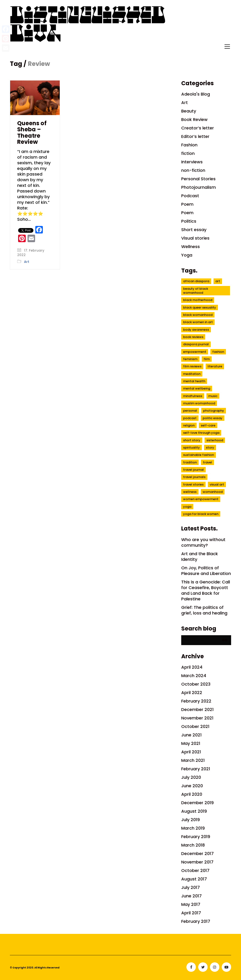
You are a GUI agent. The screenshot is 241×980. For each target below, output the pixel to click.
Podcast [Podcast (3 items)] (190, 418)
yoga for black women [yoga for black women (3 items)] (201, 514)
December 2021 (197, 710)
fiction (188, 153)
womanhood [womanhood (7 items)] (213, 492)
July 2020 (191, 777)
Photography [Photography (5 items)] (214, 411)
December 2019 (197, 803)
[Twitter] (203, 967)
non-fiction (193, 170)
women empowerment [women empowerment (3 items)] (201, 499)
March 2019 (193, 828)
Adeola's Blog (196, 94)
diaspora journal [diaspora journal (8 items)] (196, 344)
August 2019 (194, 811)
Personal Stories (198, 179)
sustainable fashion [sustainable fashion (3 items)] (199, 455)
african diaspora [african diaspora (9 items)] (196, 281)
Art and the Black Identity (200, 557)
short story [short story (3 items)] (192, 440)
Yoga (187, 255)
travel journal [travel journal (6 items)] (193, 470)
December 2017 (197, 854)
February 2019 (196, 837)
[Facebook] (191, 967)
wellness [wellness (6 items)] (190, 492)
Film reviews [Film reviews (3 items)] (192, 366)
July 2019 (191, 820)
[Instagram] (215, 967)
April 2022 (192, 693)
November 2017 (197, 862)
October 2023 (196, 684)
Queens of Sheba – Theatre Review (32, 133)
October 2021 (195, 727)
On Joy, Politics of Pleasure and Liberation (206, 571)
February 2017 (196, 921)
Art (27, 262)
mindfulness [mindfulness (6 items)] (193, 396)
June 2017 (191, 896)
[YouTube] (226, 967)
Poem (187, 204)
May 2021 (191, 743)
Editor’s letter (195, 137)
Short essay (194, 230)
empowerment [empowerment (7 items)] (195, 352)
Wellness (191, 247)
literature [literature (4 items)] (215, 366)
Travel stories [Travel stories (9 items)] (193, 484)
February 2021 (196, 769)
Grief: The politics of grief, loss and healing (204, 610)
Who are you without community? (203, 542)
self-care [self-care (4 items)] (208, 425)
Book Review (194, 120)
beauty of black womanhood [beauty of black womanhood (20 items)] (196, 291)
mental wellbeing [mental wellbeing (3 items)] (197, 388)
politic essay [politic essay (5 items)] (213, 418)
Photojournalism (199, 187)
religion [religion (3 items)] (189, 425)
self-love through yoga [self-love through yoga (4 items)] (201, 433)
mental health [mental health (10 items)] (194, 381)
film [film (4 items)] (207, 359)
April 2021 (191, 752)
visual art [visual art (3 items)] (217, 484)
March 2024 (194, 676)
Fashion (189, 145)
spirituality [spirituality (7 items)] (191, 448)
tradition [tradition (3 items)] (190, 462)
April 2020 (192, 794)
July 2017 (191, 888)
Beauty (189, 111)
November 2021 (197, 718)
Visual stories (195, 238)
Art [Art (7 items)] (218, 281)
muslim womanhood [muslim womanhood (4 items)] (199, 403)
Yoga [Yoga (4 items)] (187, 507)
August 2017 (194, 879)
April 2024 (192, 667)
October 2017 (195, 871)
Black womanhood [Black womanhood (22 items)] (198, 315)
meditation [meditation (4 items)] (192, 374)
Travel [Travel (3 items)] (207, 462)
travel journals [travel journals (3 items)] (194, 477)
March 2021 (193, 760)
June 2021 (191, 735)
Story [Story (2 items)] (210, 448)
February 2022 (196, 701)
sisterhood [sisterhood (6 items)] (215, 440)
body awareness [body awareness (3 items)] (196, 330)
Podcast (190, 196)
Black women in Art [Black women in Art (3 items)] (198, 322)
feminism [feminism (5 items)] (190, 359)
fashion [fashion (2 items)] (218, 352)
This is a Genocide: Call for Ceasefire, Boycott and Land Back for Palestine (206, 590)
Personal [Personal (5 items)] (190, 411)
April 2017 (191, 913)
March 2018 (193, 845)
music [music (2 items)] (213, 396)
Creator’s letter (198, 128)
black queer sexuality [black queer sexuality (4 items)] (200, 307)
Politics (189, 221)
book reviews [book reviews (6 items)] (193, 337)
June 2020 (192, 786)
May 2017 (191, 904)
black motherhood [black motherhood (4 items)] (198, 300)
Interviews (192, 162)
